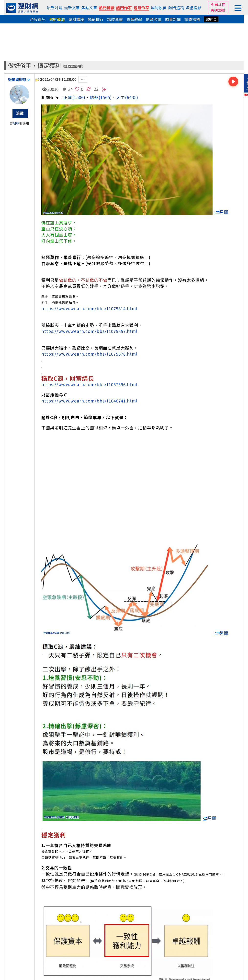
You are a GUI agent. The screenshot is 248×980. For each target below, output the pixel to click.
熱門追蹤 (176, 8)
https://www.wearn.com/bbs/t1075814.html (89, 308)
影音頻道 (154, 19)
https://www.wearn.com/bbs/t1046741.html (89, 401)
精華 (94, 97)
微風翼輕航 (73, 66)
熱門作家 (124, 8)
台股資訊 (38, 19)
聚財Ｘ (211, 19)
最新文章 (72, 8)
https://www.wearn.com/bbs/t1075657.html (89, 331)
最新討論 (55, 8)
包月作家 (141, 8)
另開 (222, 212)
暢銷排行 (96, 19)
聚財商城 (57, 19)
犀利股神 (159, 8)
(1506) (79, 97)
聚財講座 (76, 19)
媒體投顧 (193, 8)
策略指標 (192, 19)
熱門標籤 (107, 8)
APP (16, 123)
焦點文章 (89, 8)
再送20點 (218, 10)
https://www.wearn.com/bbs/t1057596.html (89, 384)
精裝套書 (115, 19)
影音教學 (134, 19)
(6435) (132, 97)
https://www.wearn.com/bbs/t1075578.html (89, 354)
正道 (68, 97)
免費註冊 (218, 5)
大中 (121, 97)
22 (96, 89)
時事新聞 (173, 19)
